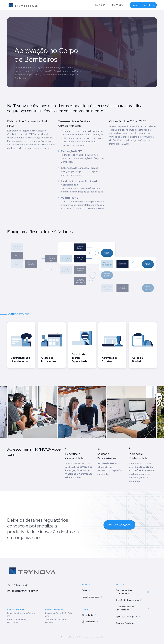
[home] (23, 5)
